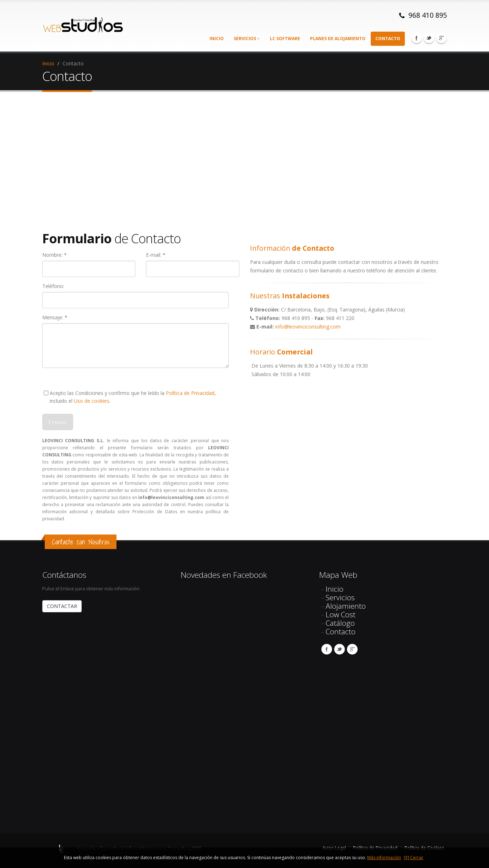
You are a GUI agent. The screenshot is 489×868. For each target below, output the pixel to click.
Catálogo (340, 623)
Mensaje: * (55, 317)
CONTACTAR (62, 606)
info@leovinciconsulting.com (308, 327)
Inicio (217, 39)
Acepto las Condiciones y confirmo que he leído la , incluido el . (133, 397)
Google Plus (441, 38)
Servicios (247, 39)
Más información (384, 858)
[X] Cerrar (414, 858)
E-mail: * (156, 255)
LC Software (285, 39)
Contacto (388, 39)
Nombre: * (55, 255)
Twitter (429, 38)
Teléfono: (53, 286)
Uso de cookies (92, 401)
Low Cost (341, 614)
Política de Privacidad (190, 393)
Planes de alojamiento (338, 39)
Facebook (417, 38)
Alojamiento (346, 606)
